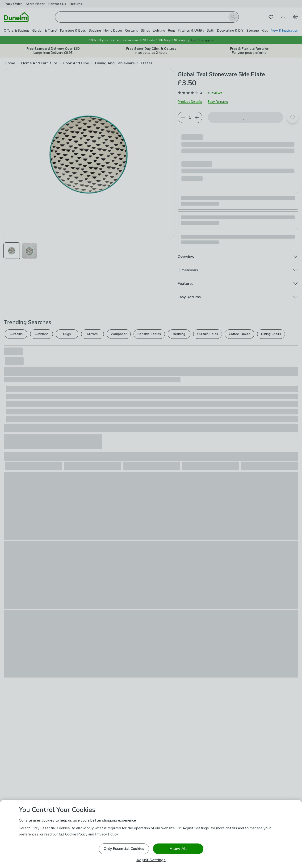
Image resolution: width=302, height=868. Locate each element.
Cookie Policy (76, 834)
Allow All (178, 849)
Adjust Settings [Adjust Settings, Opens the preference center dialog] (151, 860)
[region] (151, 834)
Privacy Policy (106, 834)
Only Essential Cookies (124, 849)
